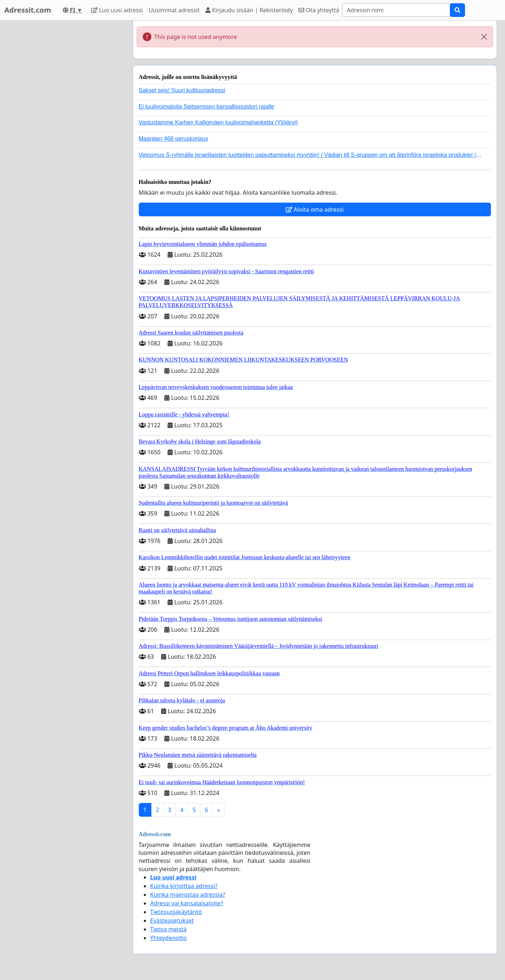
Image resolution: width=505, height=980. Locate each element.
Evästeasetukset (172, 921)
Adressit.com (28, 10)
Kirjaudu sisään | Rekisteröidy (249, 10)
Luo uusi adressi (117, 10)
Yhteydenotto (169, 938)
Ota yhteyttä (319, 10)
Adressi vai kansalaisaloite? (187, 903)
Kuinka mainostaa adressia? (188, 895)
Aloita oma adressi (315, 209)
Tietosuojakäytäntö (176, 912)
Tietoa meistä (169, 929)
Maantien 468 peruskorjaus (174, 139)
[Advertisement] (62, 129)
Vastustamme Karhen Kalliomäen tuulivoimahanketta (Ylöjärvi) (218, 122)
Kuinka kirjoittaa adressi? (184, 886)
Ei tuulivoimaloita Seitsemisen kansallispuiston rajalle (207, 107)
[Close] (484, 37)
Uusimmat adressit (174, 10)
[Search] (396, 10)
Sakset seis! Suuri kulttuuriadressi (182, 90)
